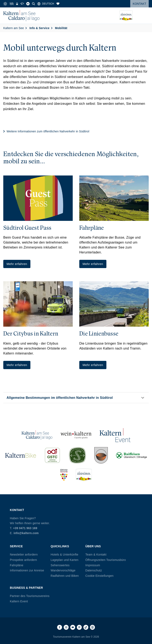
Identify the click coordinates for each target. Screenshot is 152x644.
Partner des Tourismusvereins (30, 596)
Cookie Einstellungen (99, 576)
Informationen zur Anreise (27, 570)
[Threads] (92, 627)
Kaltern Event (19, 601)
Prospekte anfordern (23, 560)
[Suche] (33, 4)
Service (16, 546)
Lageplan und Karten (65, 560)
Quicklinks (60, 546)
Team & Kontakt (96, 555)
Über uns (93, 546)
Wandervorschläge (63, 570)
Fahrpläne (17, 565)
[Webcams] (17, 4)
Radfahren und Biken (65, 576)
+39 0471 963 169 (25, 528)
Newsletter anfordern (24, 555)
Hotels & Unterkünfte (65, 555)
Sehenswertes (60, 565)
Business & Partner (26, 588)
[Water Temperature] (12, 4)
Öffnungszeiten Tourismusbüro (105, 560)
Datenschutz (94, 570)
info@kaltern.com (26, 533)
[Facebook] (60, 627)
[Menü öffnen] (146, 16)
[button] (76, 398)
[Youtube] (73, 627)
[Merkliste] (58, 4)
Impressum (93, 565)
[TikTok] (86, 627)
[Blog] (28, 4)
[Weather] (5, 4)
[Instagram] (66, 627)
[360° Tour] (22, 4)
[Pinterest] (79, 627)
